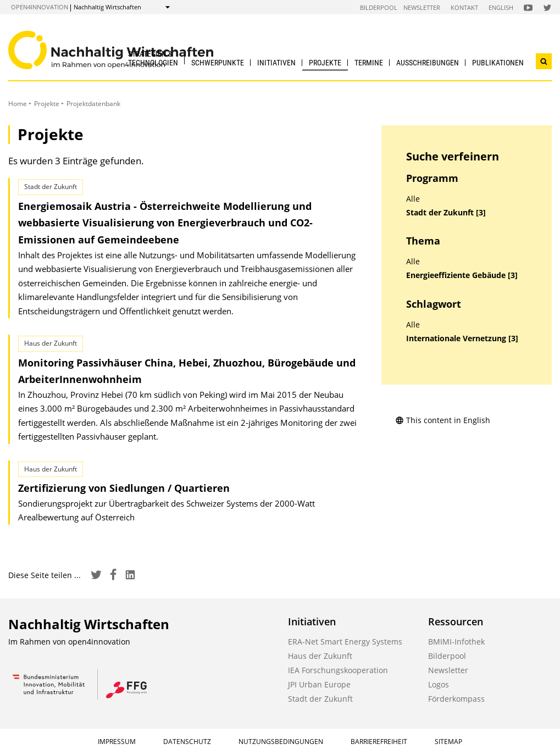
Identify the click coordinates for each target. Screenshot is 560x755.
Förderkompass (456, 699)
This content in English (443, 420)
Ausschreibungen (428, 63)
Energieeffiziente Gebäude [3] (462, 275)
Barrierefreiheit (379, 742)
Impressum (117, 742)
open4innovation (40, 7)
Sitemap (448, 742)
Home (18, 104)
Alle (413, 199)
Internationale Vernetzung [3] (462, 338)
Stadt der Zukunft (320, 699)
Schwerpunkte (218, 63)
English (501, 7)
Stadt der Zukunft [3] (446, 213)
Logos (439, 684)
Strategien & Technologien (153, 58)
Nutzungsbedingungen (281, 742)
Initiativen (276, 63)
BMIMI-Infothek (456, 642)
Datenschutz (187, 742)
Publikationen (498, 63)
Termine (369, 63)
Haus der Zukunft (320, 656)
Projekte (325, 63)
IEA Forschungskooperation (338, 670)
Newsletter (422, 7)
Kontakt (464, 7)
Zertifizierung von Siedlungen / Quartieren (124, 488)
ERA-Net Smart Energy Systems (345, 642)
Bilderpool (379, 7)
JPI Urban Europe (319, 684)
